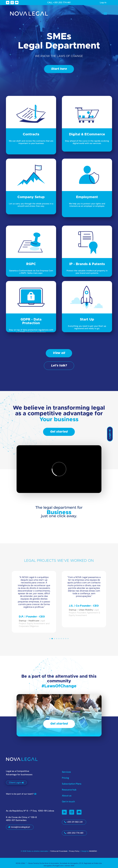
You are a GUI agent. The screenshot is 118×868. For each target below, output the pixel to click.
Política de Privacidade (59, 851)
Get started (59, 432)
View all (59, 353)
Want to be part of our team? (20, 794)
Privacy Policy (74, 851)
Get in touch (68, 802)
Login (110, 436)
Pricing (65, 778)
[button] (50, 639)
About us (67, 796)
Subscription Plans (72, 784)
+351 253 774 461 (75, 833)
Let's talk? (59, 366)
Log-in (103, 3)
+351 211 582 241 (75, 822)
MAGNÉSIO (93, 851)
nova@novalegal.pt (20, 827)
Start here (59, 69)
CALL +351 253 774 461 (59, 3)
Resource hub (69, 790)
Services (66, 772)
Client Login (15, 783)
